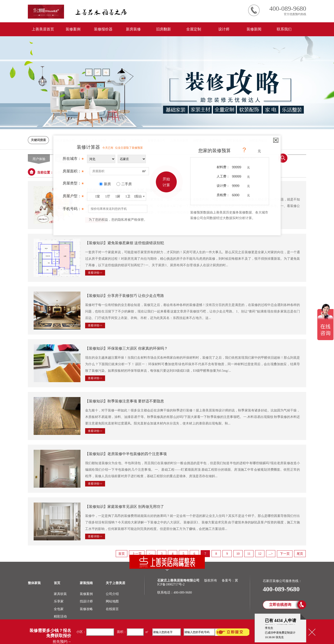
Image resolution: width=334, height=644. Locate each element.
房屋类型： (73, 184)
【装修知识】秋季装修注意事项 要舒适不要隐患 (125, 401)
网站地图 (112, 601)
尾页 (300, 554)
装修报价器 (103, 29)
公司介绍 (112, 594)
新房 (107, 184)
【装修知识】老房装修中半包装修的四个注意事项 (126, 454)
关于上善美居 (116, 583)
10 (238, 554)
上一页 (137, 554)
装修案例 (73, 29)
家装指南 (86, 583)
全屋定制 (194, 29)
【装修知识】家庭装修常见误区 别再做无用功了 (125, 507)
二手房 (127, 184)
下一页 (285, 554)
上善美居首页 (43, 29)
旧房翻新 (164, 29)
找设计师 (86, 601)
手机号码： (73, 210)
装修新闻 (254, 29)
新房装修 (133, 29)
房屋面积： (73, 172)
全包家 (59, 609)
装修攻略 (86, 609)
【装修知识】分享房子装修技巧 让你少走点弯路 (125, 296)
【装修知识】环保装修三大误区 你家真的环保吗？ (126, 348)
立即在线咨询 (280, 605)
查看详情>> (95, 273)
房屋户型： (73, 197)
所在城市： (73, 160)
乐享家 (59, 601)
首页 (122, 554)
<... (151, 554)
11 (249, 554)
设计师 (224, 29)
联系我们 (284, 29)
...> (271, 554)
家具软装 (60, 594)
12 (260, 554)
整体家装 (34, 583)
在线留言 (112, 609)
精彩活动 (60, 616)
